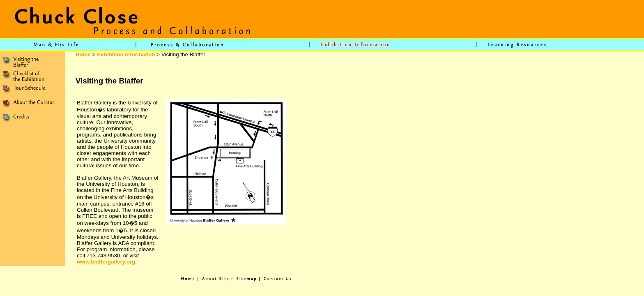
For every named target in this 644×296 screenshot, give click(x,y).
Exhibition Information (126, 54)
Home (83, 54)
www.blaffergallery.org (106, 262)
